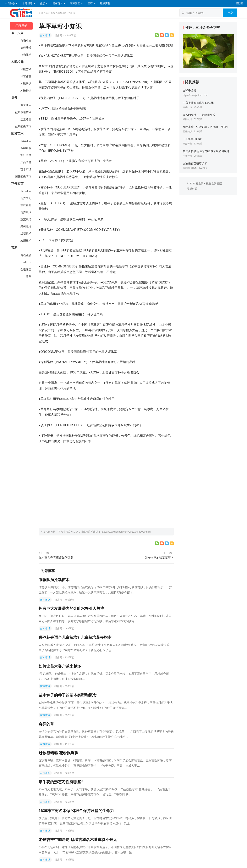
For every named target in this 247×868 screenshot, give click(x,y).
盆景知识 (25, 105)
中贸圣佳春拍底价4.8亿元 (198, 103)
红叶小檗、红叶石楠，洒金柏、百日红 (206, 127)
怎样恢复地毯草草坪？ (159, 558)
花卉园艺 (75, 3)
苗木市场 (50, 13)
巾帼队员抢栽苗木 (54, 580)
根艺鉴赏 (25, 76)
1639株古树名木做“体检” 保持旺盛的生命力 (76, 811)
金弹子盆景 (189, 91)
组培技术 (25, 233)
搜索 (230, 13)
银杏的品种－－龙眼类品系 (199, 115)
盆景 (42, 3)
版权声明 (105, 3)
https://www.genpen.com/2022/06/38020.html (126, 532)
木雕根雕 (27, 3)
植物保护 (25, 55)
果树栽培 (25, 227)
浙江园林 (25, 155)
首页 (41, 13)
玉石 (90, 3)
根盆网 (59, 35)
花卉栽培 (25, 212)
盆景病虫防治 (23, 126)
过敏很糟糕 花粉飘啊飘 (58, 753)
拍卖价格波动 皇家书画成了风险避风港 (206, 151)
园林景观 (25, 148)
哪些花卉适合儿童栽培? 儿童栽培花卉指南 (75, 637)
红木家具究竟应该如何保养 (56, 558)
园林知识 (25, 141)
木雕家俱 (25, 83)
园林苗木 (58, 3)
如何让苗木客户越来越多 (60, 666)
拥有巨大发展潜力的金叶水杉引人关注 (71, 608)
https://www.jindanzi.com (195, 95)
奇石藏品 (25, 255)
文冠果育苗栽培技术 (195, 163)
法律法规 (25, 48)
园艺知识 (25, 191)
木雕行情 (25, 91)
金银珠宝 (25, 269)
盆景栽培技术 (23, 112)
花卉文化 (25, 198)
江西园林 (25, 162)
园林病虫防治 (23, 176)
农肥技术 (25, 241)
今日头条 (10, 3)
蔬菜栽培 (25, 219)
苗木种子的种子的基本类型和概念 (68, 695)
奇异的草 (46, 724)
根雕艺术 (25, 69)
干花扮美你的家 (192, 139)
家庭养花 (25, 205)
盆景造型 (25, 119)
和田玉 (27, 262)
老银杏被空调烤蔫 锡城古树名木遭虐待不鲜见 (78, 840)
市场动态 (25, 41)
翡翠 (28, 277)
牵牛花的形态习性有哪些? (61, 782)
